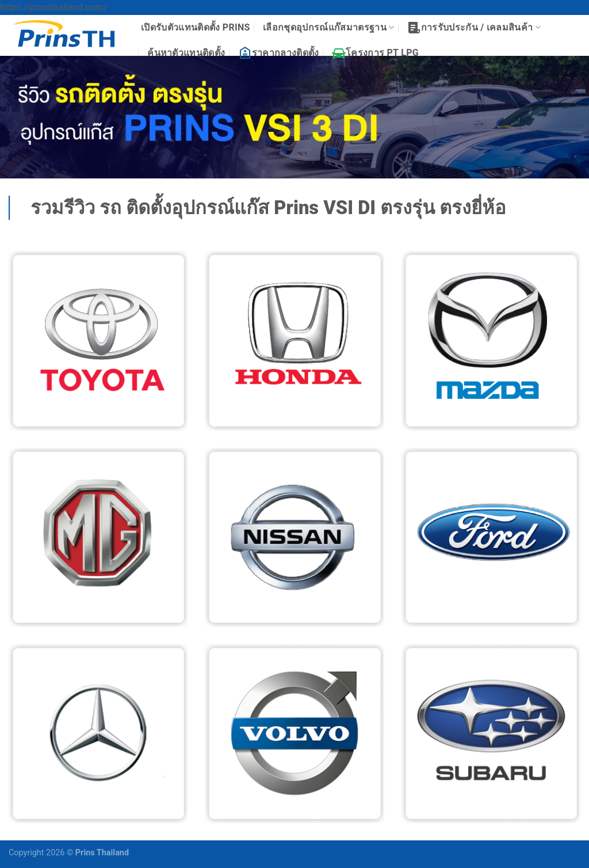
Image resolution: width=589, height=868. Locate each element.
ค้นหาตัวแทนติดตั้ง (186, 53)
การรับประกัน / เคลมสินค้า (474, 28)
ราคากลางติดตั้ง (279, 53)
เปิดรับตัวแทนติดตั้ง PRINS (196, 27)
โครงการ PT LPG (375, 53)
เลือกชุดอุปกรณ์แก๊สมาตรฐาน (328, 28)
